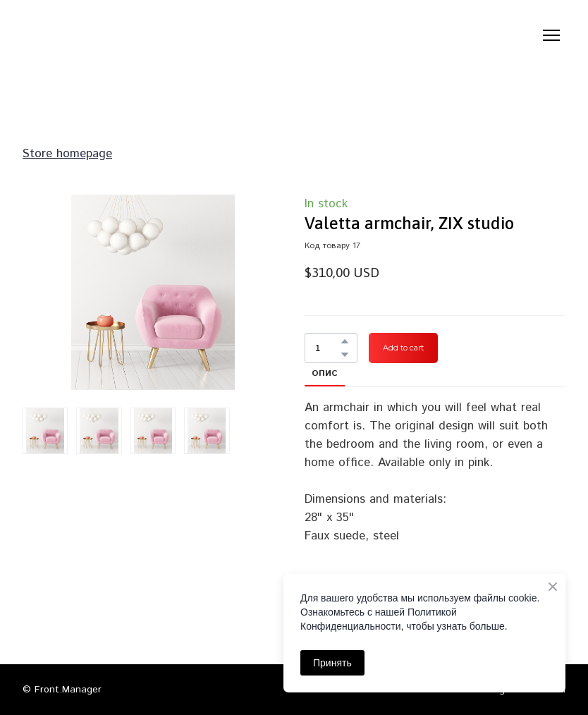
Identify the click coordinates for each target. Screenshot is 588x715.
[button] (345, 341)
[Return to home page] (96, 35)
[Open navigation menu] (551, 35)
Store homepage (67, 154)
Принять (332, 663)
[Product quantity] (327, 348)
